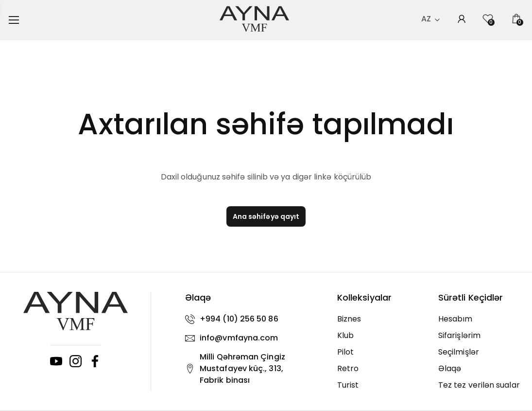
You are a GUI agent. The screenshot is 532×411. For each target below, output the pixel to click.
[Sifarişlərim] (481, 336)
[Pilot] (380, 352)
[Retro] (380, 369)
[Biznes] (380, 319)
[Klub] (380, 336)
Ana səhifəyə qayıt (266, 216)
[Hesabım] (481, 319)
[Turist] (380, 385)
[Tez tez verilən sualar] (481, 385)
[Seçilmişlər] (481, 352)
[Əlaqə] (481, 369)
